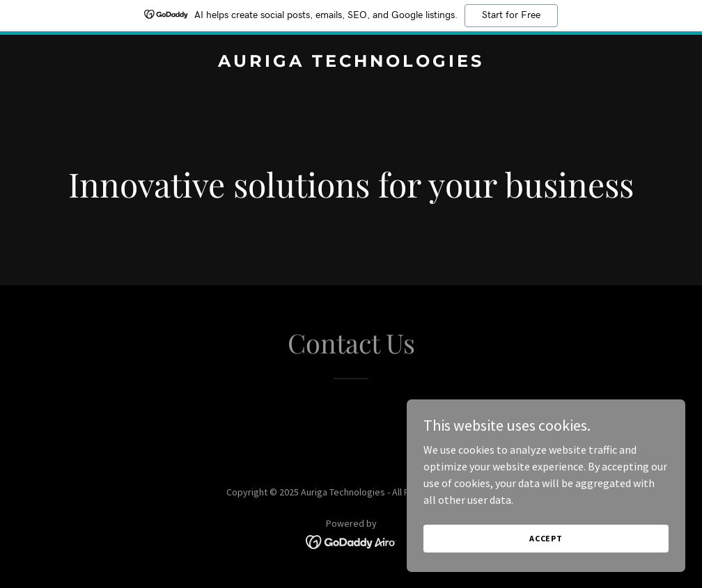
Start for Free (511, 15)
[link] (351, 63)
